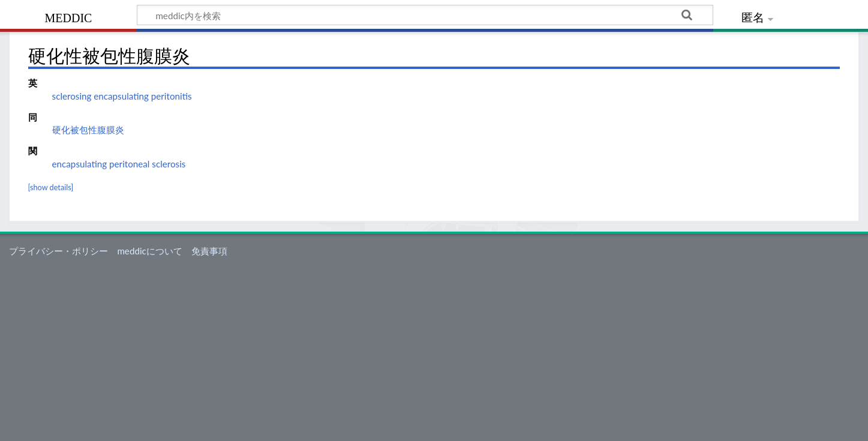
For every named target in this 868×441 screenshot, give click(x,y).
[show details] (51, 187)
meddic (69, 16)
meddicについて (149, 251)
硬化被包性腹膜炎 (88, 130)
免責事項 (209, 251)
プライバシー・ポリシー (58, 251)
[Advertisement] (434, 351)
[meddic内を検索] (425, 15)
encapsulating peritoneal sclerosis (119, 164)
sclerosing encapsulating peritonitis (122, 96)
